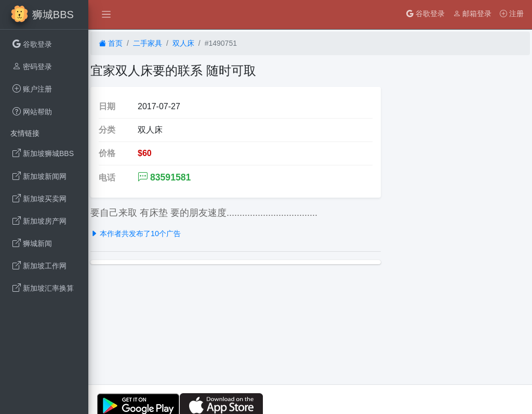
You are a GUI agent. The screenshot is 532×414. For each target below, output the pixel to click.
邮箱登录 (472, 14)
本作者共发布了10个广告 (136, 234)
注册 (512, 14)
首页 (111, 43)
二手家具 (148, 43)
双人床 (183, 43)
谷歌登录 (425, 14)
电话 (107, 178)
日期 (107, 106)
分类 (107, 130)
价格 (107, 153)
